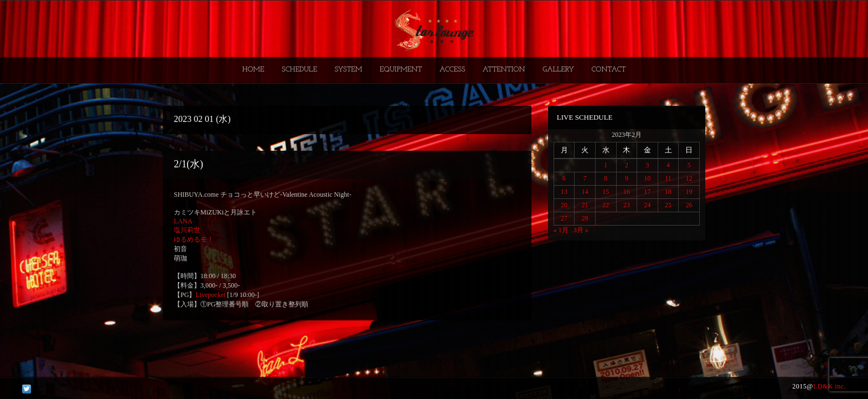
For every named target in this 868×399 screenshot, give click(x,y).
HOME (254, 70)
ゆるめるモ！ (194, 239)
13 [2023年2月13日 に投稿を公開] (564, 192)
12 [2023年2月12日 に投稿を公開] (689, 178)
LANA (183, 221)
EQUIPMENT (401, 70)
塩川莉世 (187, 230)
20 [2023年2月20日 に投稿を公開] (564, 205)
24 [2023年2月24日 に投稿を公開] (647, 205)
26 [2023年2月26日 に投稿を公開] (689, 205)
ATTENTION (504, 70)
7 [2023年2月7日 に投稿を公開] (585, 178)
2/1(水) (188, 164)
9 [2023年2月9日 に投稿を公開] (627, 178)
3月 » (581, 230)
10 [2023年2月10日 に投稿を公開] (647, 178)
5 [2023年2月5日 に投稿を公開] (689, 165)
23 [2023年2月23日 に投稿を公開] (627, 205)
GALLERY (558, 70)
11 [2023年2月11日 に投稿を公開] (668, 178)
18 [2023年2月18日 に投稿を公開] (668, 192)
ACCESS (452, 70)
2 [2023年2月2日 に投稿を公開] (627, 165)
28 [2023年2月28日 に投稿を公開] (585, 218)
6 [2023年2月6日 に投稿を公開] (564, 178)
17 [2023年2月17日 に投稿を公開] (647, 192)
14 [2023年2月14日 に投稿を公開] (585, 192)
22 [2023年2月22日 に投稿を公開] (606, 205)
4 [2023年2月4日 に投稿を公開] (668, 165)
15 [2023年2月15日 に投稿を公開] (606, 192)
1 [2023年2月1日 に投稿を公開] (606, 165)
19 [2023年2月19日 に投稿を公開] (689, 192)
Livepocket (210, 295)
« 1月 (561, 230)
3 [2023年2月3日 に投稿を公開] (647, 165)
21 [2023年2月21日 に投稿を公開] (585, 205)
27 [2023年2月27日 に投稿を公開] (564, 218)
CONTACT (608, 70)
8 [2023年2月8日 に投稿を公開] (606, 178)
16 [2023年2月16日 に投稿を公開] (627, 192)
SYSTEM (349, 70)
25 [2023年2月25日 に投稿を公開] (668, 205)
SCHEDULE (299, 70)
